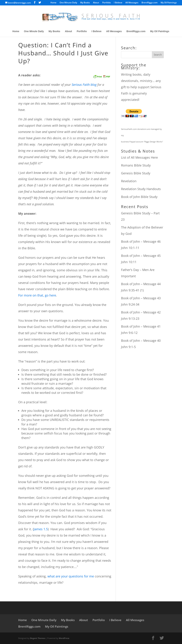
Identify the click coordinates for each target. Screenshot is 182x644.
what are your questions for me (71, 576)
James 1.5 (41, 529)
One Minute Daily (68, 3)
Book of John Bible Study (139, 197)
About (96, 3)
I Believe (118, 3)
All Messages (132, 3)
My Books (85, 3)
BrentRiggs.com (150, 3)
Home (53, 3)
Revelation (129, 181)
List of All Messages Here (139, 157)
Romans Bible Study (136, 165)
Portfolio (107, 3)
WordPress (64, 638)
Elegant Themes (38, 638)
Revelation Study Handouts (141, 189)
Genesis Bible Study (136, 173)
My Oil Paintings (169, 3)
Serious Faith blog (84, 85)
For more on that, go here (37, 295)
